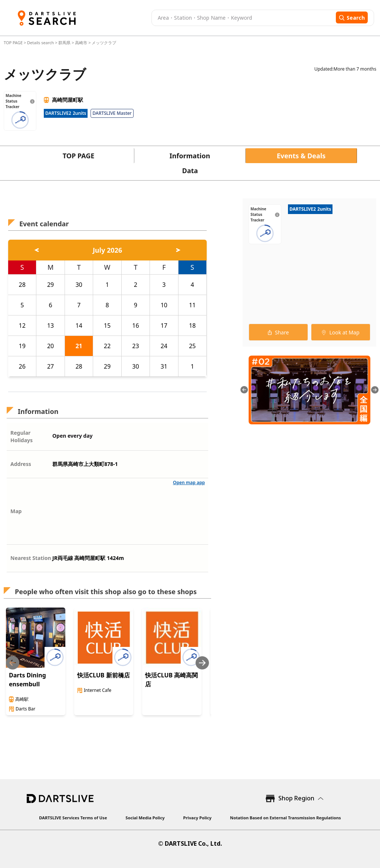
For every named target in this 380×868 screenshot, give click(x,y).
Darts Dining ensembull (27, 680)
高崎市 (81, 43)
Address (21, 464)
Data (190, 171)
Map (16, 511)
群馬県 (64, 43)
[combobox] (243, 18)
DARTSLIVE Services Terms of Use (73, 818)
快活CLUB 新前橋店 (104, 675)
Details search (41, 43)
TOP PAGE (14, 43)
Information (190, 156)
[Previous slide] (13, 663)
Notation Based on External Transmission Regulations (286, 818)
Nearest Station (31, 558)
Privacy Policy (197, 818)
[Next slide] (202, 663)
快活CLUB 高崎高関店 (171, 680)
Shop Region (296, 798)
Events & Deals (301, 156)
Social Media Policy (145, 818)
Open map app (189, 482)
